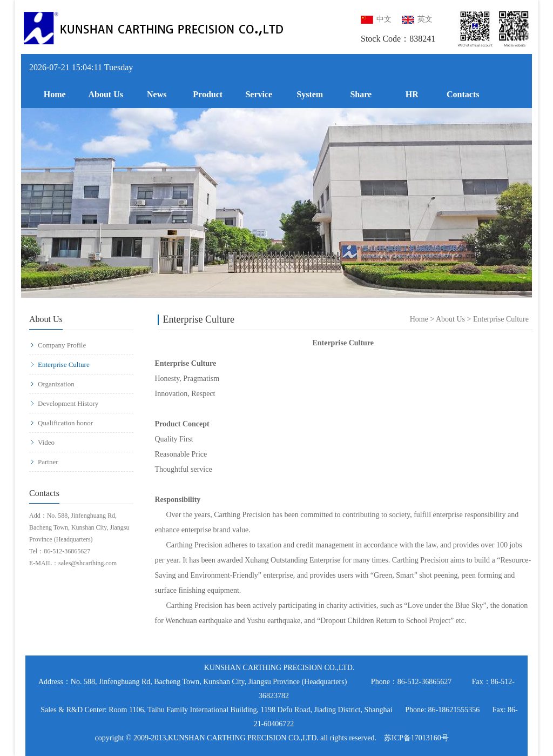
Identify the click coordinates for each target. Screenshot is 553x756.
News (157, 94)
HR (412, 94)
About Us (106, 94)
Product (208, 94)
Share (361, 94)
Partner (44, 462)
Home (55, 94)
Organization (52, 384)
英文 (417, 19)
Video (42, 442)
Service (259, 94)
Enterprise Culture (60, 364)
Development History (64, 403)
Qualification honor (62, 423)
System (310, 94)
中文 (376, 19)
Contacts (463, 94)
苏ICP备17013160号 (416, 738)
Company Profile (58, 345)
